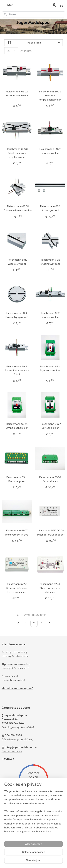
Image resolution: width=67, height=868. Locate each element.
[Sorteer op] (34, 43)
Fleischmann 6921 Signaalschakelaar (50, 368)
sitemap (42, 855)
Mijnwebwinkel (44, 861)
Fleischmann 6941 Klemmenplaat (17, 479)
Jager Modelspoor (16, 715)
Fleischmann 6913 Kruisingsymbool (50, 262)
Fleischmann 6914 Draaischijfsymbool (17, 315)
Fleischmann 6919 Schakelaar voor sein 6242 (17, 371)
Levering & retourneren (15, 656)
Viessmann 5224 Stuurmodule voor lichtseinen (50, 588)
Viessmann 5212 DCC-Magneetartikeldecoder (51, 533)
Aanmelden (11, 819)
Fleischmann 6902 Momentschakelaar (17, 94)
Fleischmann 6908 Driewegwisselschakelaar (18, 208)
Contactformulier (12, 751)
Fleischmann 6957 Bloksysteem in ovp (17, 533)
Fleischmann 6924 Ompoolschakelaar (17, 426)
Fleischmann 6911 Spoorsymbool (50, 208)
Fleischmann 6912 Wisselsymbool (17, 262)
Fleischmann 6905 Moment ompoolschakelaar (50, 96)
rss (49, 855)
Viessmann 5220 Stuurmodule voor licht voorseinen (17, 588)
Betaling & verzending (14, 652)
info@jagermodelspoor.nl (21, 747)
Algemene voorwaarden (16, 664)
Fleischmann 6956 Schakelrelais (50, 479)
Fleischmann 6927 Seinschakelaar (50, 426)
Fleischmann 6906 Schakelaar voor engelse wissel (17, 153)
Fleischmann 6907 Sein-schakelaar (50, 151)
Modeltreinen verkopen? (17, 688)
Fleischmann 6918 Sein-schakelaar (50, 315)
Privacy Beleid (10, 676)
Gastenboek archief (13, 680)
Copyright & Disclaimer (15, 668)
